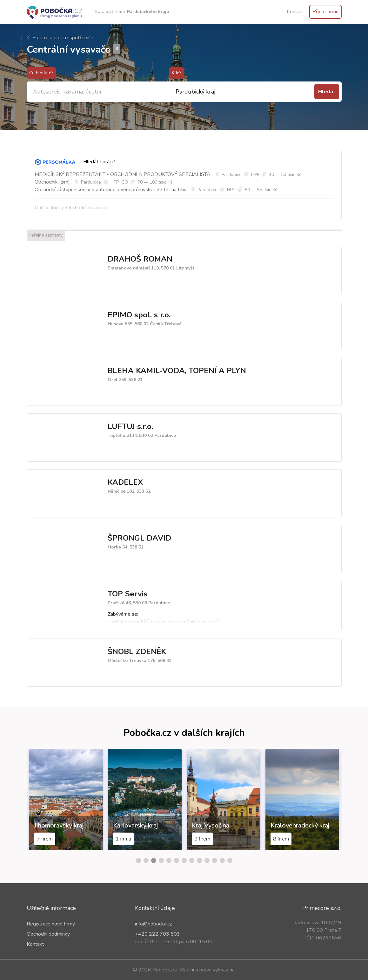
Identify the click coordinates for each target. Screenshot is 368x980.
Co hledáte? (41, 73)
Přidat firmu (325, 12)
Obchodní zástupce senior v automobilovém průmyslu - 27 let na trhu (110, 190)
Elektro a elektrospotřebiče (60, 38)
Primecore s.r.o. (322, 908)
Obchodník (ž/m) (52, 182)
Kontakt (295, 12)
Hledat (327, 92)
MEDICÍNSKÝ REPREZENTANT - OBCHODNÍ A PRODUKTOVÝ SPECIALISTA (123, 174)
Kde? (177, 73)
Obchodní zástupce (87, 208)
